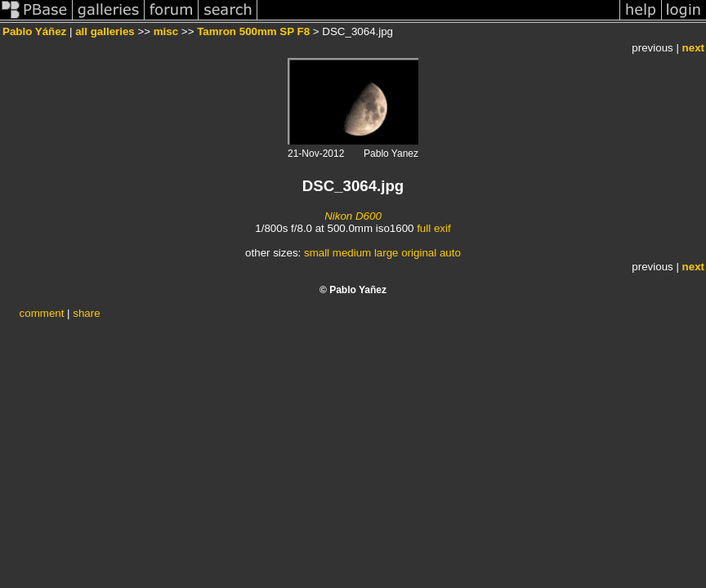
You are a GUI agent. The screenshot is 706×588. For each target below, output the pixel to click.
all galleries (105, 31)
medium (352, 253)
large (387, 253)
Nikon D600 (353, 216)
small (317, 253)
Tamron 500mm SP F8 (253, 31)
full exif (433, 228)
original (419, 253)
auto (450, 253)
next (693, 48)
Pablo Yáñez (34, 31)
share (86, 313)
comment (42, 313)
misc (166, 31)
